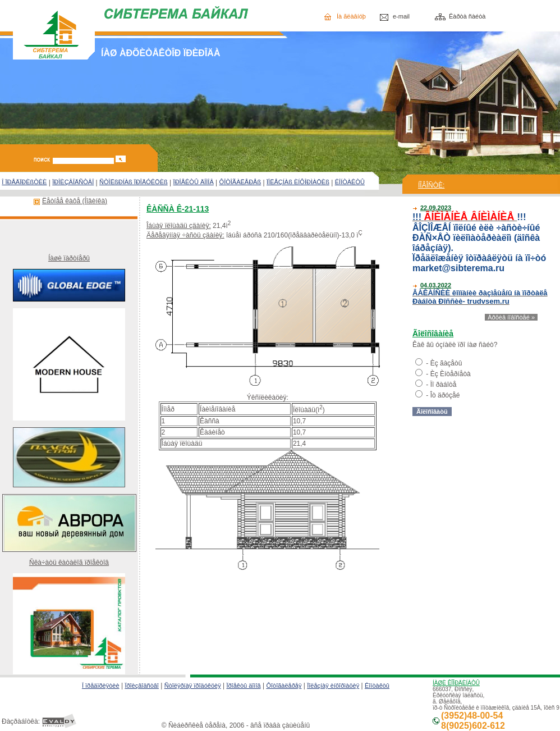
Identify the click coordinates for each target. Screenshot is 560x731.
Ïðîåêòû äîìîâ (243, 686)
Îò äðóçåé (445, 395)
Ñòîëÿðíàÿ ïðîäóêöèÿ (193, 686)
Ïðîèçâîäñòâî (142, 686)
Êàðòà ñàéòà (467, 16)
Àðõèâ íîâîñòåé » (511, 317)
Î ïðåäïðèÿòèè (101, 686)
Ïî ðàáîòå (444, 385)
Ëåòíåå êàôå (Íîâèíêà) (75, 201)
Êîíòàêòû (377, 686)
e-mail (401, 16)
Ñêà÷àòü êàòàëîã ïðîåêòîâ (69, 563)
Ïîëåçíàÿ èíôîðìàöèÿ (333, 686)
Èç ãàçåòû (446, 363)
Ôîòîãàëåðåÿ (284, 686)
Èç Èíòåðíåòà (451, 374)
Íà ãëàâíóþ (351, 16)
